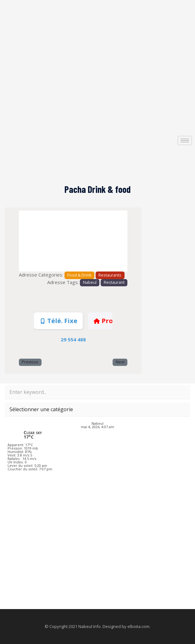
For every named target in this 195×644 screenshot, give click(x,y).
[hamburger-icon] (185, 140)
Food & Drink (79, 275)
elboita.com (138, 626)
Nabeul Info (89, 626)
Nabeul (90, 282)
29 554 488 (73, 339)
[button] (27, 241)
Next (120, 362)
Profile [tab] (108, 321)
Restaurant (114, 282)
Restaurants (110, 275)
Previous (30, 362)
